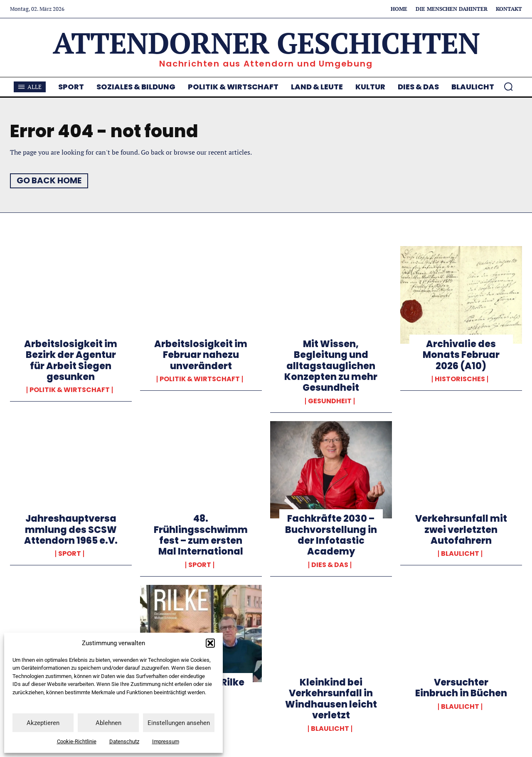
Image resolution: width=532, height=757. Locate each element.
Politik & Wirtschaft (70, 390)
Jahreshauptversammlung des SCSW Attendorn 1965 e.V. (71, 530)
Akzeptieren (43, 723)
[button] (210, 643)
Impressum (166, 741)
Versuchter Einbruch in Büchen (461, 688)
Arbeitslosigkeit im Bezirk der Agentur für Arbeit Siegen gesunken (71, 360)
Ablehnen (108, 723)
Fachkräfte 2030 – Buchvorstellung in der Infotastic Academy (331, 535)
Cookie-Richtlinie (77, 741)
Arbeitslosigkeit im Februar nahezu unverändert (201, 355)
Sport (70, 554)
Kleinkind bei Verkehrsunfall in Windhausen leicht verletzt (331, 699)
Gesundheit (330, 401)
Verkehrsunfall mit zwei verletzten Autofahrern (461, 530)
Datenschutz (124, 741)
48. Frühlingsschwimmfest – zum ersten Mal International (201, 535)
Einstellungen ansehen (179, 723)
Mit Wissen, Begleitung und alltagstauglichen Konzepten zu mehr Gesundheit (331, 366)
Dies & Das (330, 565)
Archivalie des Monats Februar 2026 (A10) (461, 355)
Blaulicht (460, 554)
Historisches (460, 379)
